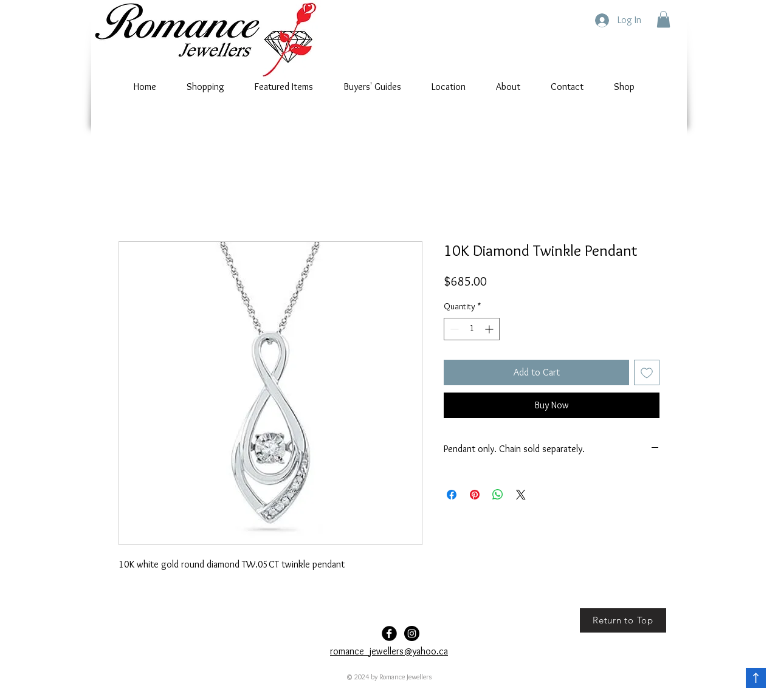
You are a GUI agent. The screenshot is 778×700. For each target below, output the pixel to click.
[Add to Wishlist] (647, 372)
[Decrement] (453, 329)
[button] (663, 19)
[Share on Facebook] (452, 495)
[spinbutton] (472, 329)
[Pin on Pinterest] (475, 495)
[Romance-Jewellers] (412, 633)
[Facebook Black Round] (389, 633)
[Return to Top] (623, 620)
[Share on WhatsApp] (498, 495)
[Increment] (490, 329)
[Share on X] (521, 495)
